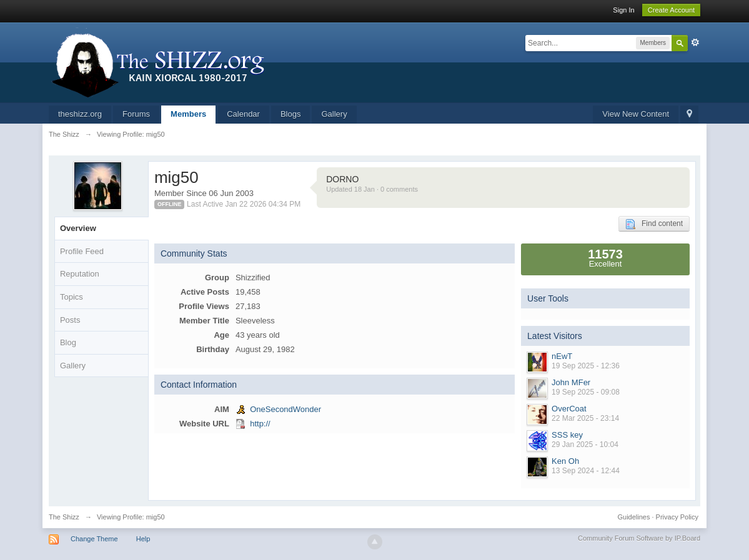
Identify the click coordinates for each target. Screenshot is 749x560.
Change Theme (94, 539)
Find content (654, 224)
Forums (136, 114)
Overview (78, 228)
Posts (70, 320)
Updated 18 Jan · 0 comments (372, 189)
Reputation (80, 274)
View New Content (636, 114)
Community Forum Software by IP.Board (639, 538)
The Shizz (64, 517)
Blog (68, 342)
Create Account (671, 10)
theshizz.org (80, 114)
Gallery (334, 114)
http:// (260, 424)
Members (188, 114)
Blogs (291, 114)
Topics (72, 297)
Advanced (695, 42)
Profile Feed (82, 251)
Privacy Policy (677, 517)
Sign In (623, 10)
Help (143, 539)
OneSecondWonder (285, 409)
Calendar (243, 114)
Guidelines (633, 517)
